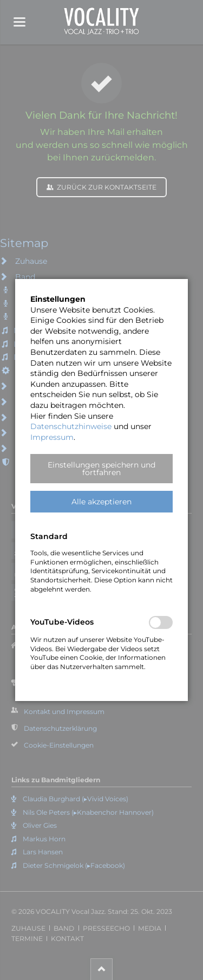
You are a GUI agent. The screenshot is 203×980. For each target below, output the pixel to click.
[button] (101, 469)
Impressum (52, 437)
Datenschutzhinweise (71, 426)
